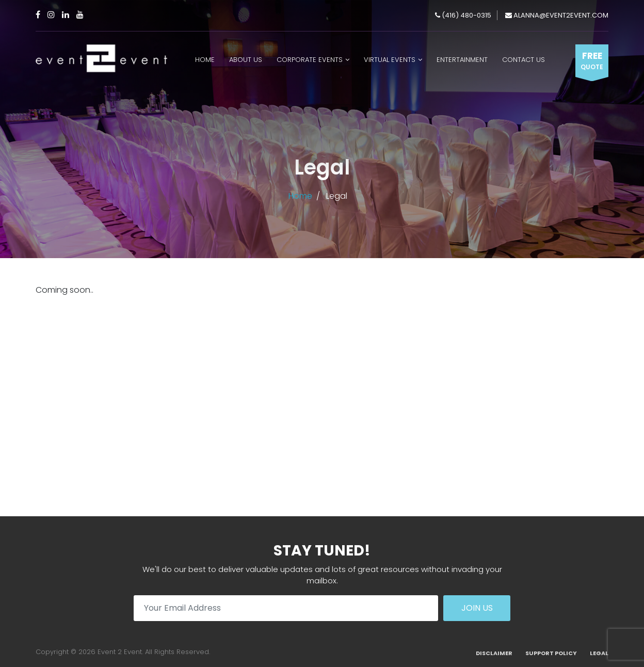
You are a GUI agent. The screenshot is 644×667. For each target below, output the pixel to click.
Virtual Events (390, 60)
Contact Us (524, 60)
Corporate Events (310, 60)
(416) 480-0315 (463, 15)
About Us (246, 60)
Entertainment (462, 60)
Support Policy (551, 653)
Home (205, 60)
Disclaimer (494, 653)
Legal (599, 653)
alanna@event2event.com (557, 15)
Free (592, 61)
